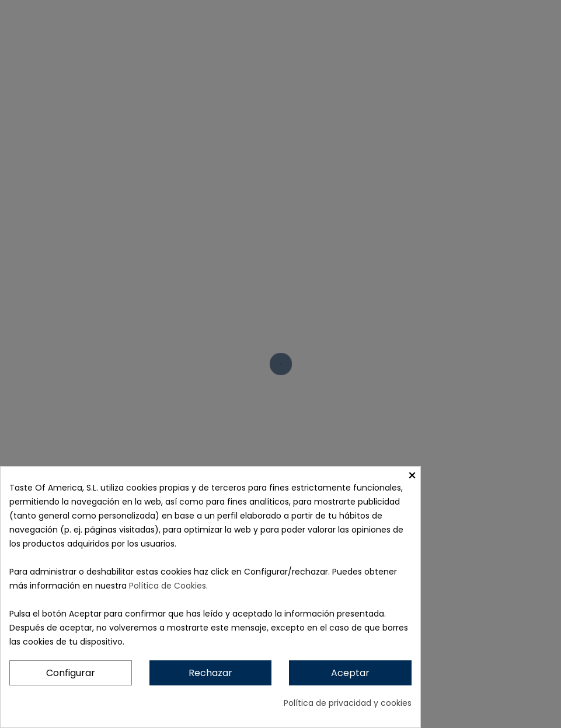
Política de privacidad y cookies (348, 703)
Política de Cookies (168, 586)
